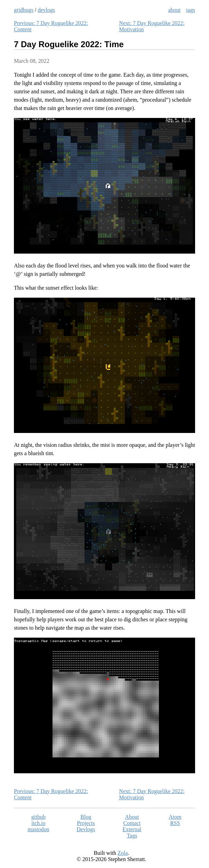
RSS (175, 823)
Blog (86, 817)
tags (191, 10)
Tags (132, 836)
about (175, 10)
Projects (86, 823)
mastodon (38, 829)
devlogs (46, 10)
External (132, 829)
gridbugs (24, 10)
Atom (175, 817)
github (38, 817)
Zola (123, 853)
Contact (132, 823)
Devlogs (86, 829)
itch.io (38, 823)
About (132, 817)
